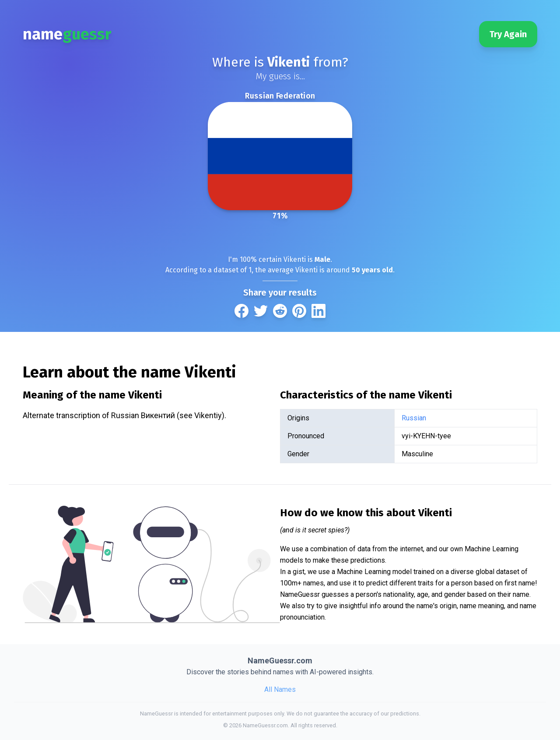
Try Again (508, 34)
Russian (414, 418)
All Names (280, 689)
